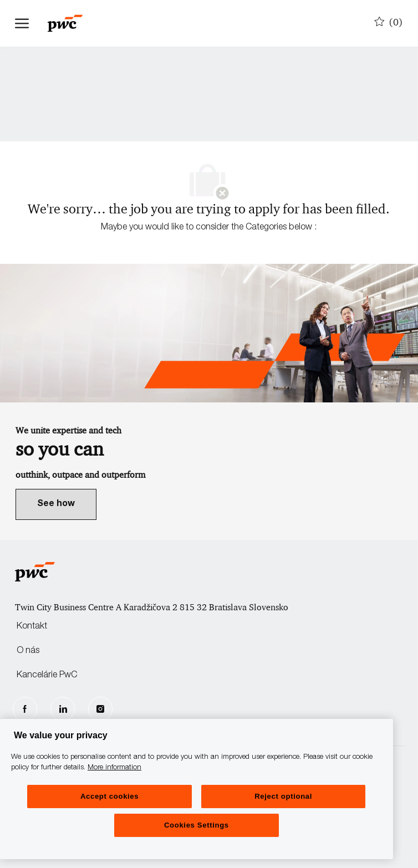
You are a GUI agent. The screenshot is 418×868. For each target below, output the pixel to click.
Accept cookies (109, 796)
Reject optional (283, 796)
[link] (56, 504)
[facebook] (25, 709)
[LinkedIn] (63, 709)
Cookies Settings (197, 825)
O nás (28, 651)
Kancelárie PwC (47, 676)
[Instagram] (100, 709)
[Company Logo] (70, 23)
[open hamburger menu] (22, 23)
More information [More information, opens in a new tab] (114, 768)
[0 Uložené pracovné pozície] (389, 23)
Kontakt (32, 627)
